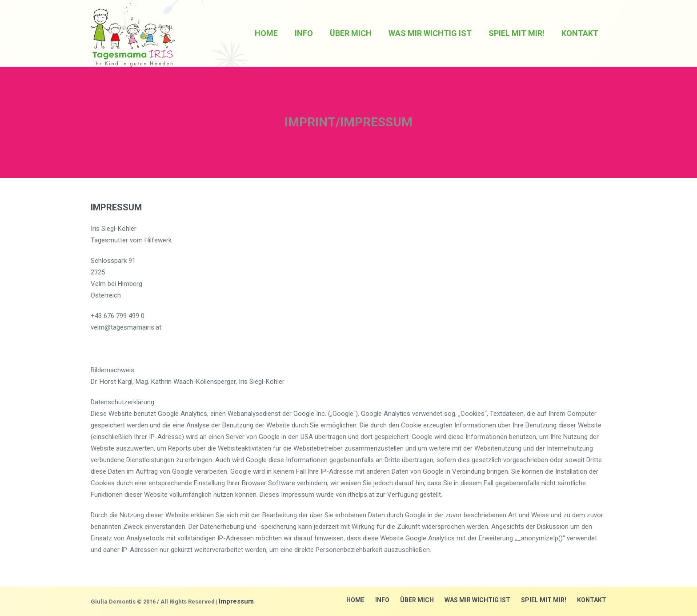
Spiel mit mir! (544, 600)
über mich (417, 600)
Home (355, 600)
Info (382, 600)
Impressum (236, 601)
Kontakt (592, 600)
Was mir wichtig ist (477, 600)
